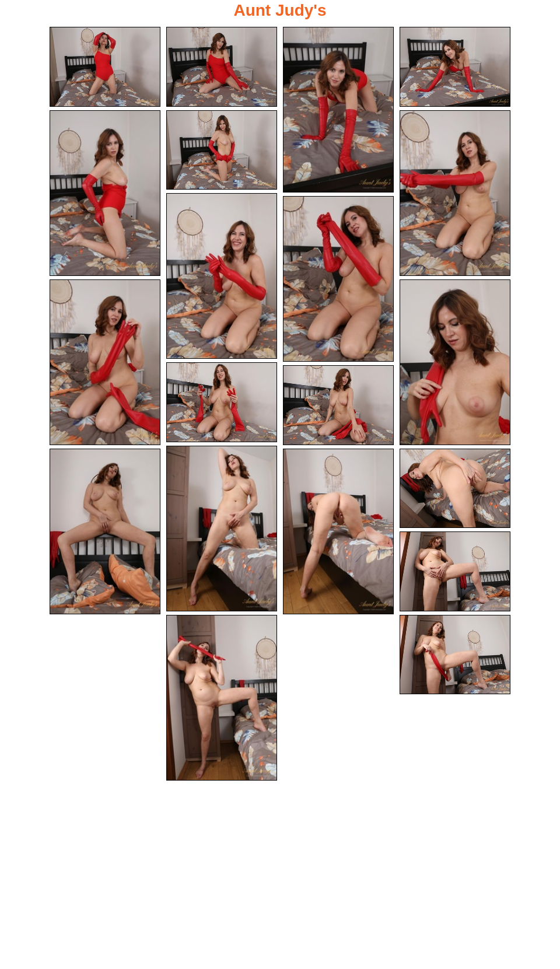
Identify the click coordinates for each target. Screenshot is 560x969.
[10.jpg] (105, 362)
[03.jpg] (338, 110)
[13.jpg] (338, 406)
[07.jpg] (455, 193)
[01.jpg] (105, 67)
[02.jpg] (222, 67)
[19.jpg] (222, 698)
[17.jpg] (455, 489)
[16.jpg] (338, 532)
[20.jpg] (455, 655)
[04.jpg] (455, 67)
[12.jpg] (222, 402)
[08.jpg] (222, 275)
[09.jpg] (338, 279)
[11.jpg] (455, 362)
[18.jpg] (455, 572)
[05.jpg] (105, 193)
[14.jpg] (222, 528)
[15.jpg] (105, 532)
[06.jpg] (222, 150)
